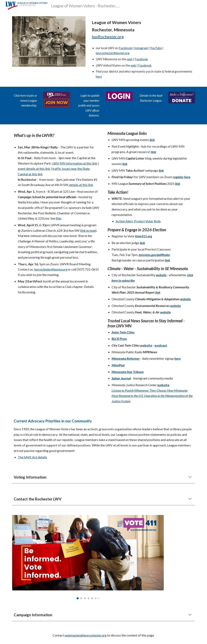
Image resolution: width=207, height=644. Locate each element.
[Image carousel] (88, 557)
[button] (190, 477)
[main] (143, 30)
